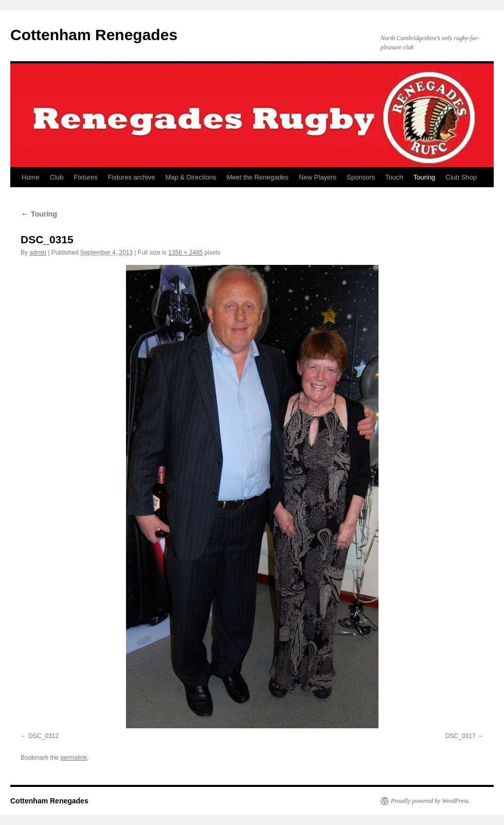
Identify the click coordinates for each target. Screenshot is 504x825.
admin (38, 253)
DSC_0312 (43, 736)
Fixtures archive (132, 177)
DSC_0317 (461, 736)
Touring (425, 177)
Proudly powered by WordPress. (430, 801)
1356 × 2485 (185, 253)
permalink (74, 758)
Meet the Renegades (257, 177)
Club (57, 177)
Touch (394, 177)
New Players (318, 177)
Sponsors (361, 177)
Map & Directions (191, 177)
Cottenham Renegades (94, 35)
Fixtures (85, 177)
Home (31, 177)
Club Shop (461, 177)
